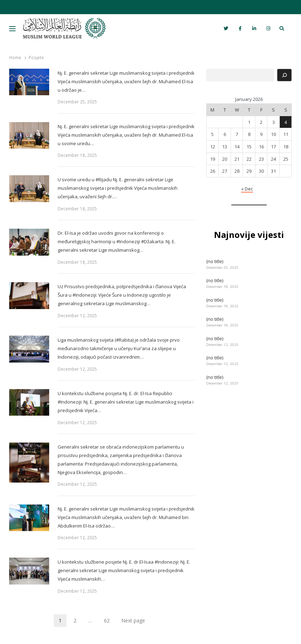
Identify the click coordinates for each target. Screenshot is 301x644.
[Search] (284, 75)
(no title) (215, 261)
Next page (133, 620)
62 (109, 622)
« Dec (247, 189)
